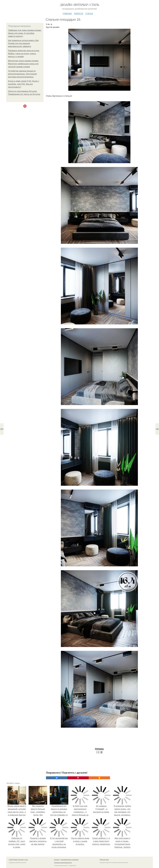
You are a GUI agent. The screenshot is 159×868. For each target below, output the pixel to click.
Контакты (57, 860)
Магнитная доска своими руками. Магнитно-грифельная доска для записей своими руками (23, 64)
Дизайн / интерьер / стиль (79, 5)
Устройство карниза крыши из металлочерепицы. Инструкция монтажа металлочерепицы (22, 74)
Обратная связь (104, 860)
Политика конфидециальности (63, 863)
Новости (79, 13)
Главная (67, 13)
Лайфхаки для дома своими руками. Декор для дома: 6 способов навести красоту (25, 33)
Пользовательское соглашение (70, 860)
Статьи (89, 13)
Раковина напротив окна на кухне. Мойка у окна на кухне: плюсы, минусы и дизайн (24, 54)
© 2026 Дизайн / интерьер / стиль (18, 860)
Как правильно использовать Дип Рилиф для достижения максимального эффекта (23, 43)
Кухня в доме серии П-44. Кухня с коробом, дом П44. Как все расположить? (24, 84)
